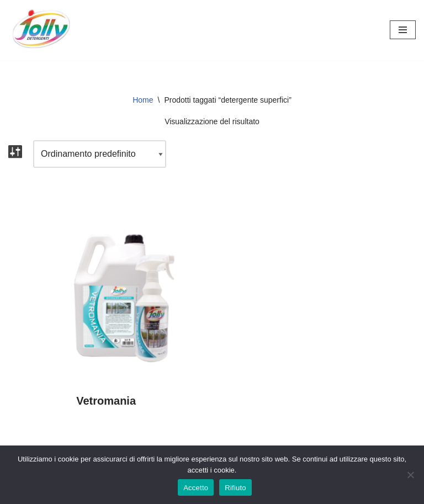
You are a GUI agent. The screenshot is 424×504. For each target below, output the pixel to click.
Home (143, 100)
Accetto (196, 488)
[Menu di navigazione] (403, 30)
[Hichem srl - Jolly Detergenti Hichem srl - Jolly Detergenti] (41, 30)
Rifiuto (235, 488)
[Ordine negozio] (100, 154)
